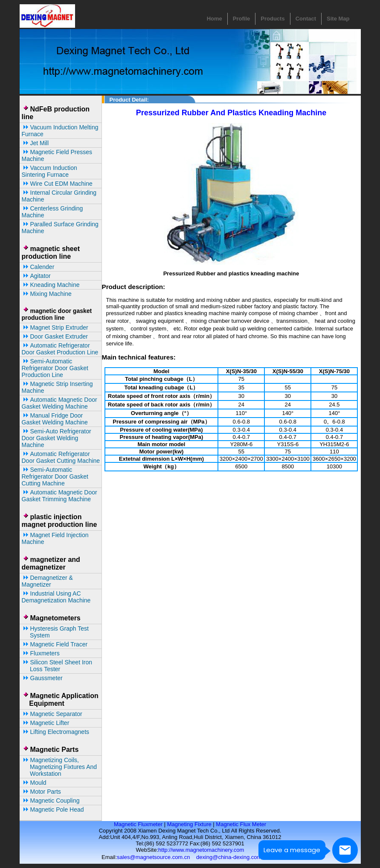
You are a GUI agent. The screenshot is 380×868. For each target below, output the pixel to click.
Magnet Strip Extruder (55, 327)
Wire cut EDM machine (57, 184)
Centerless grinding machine (52, 212)
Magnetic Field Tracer (55, 644)
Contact (306, 19)
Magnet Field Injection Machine (55, 538)
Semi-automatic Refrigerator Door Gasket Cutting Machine (55, 476)
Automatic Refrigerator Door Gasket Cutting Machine (61, 457)
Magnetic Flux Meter (241, 824)
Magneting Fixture (189, 824)
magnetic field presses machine (57, 155)
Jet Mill (35, 143)
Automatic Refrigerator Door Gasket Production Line (60, 349)
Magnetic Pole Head (53, 810)
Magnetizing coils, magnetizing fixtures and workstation (59, 767)
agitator (36, 276)
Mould (34, 783)
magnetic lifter (46, 723)
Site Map (338, 19)
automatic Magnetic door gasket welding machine (59, 403)
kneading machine (51, 285)
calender (38, 267)
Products (273, 19)
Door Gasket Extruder (55, 336)
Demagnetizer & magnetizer (47, 581)
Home (215, 19)
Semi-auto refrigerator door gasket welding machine (57, 438)
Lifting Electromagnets (56, 732)
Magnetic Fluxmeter (138, 824)
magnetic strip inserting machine (57, 387)
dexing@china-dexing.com (229, 857)
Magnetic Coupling (51, 801)
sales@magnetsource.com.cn (153, 857)
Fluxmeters (41, 653)
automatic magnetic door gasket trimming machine (59, 496)
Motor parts (41, 792)
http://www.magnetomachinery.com (201, 850)
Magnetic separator (52, 714)
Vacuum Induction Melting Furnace (60, 131)
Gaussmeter (42, 678)
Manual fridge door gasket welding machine (55, 419)
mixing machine (47, 294)
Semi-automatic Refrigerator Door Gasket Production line (55, 368)
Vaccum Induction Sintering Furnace (49, 171)
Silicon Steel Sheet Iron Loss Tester (57, 666)
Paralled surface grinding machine (60, 228)
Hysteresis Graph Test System (55, 632)
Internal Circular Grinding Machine (59, 196)
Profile (241, 19)
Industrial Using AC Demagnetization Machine (56, 597)
